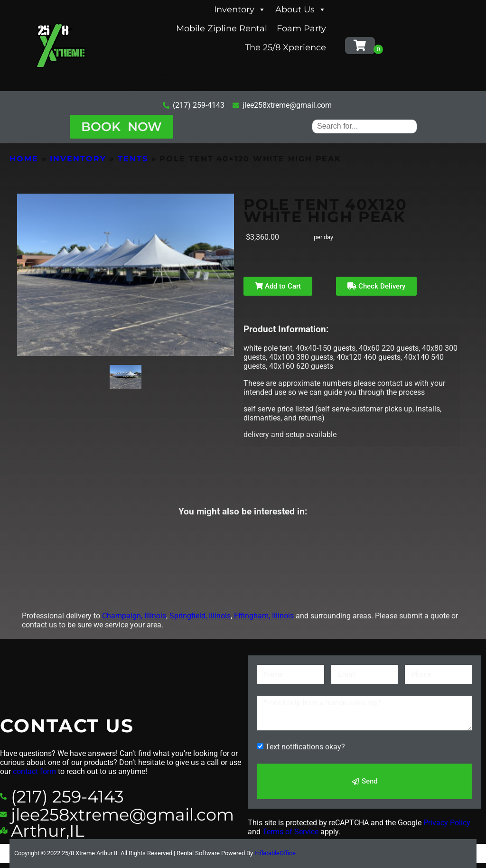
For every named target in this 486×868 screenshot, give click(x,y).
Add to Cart (278, 286)
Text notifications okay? (305, 747)
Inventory (240, 9)
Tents (133, 159)
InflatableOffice (275, 853)
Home (24, 159)
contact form (34, 771)
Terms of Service (290, 832)
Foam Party (301, 28)
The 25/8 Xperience (285, 47)
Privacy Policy (447, 823)
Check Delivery (376, 286)
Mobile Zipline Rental (222, 28)
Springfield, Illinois (200, 616)
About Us (301, 9)
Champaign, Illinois (134, 616)
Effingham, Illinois (264, 616)
